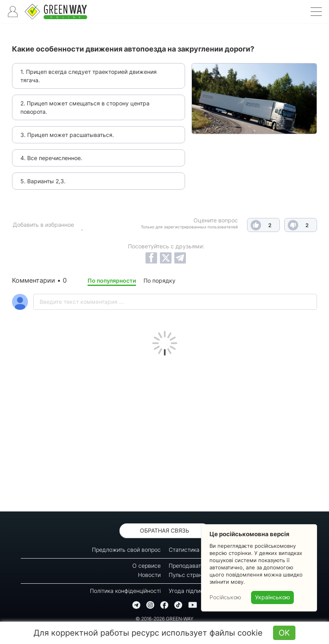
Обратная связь (164, 530)
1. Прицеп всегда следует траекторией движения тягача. (89, 76)
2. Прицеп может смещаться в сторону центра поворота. (85, 107)
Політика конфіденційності (125, 591)
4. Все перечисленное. (51, 158)
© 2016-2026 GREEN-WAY (164, 619)
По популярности (112, 280)
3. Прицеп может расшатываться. (67, 135)
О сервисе (147, 566)
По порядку (160, 280)
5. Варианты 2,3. (43, 181)
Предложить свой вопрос (126, 550)
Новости (149, 575)
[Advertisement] (164, 432)
